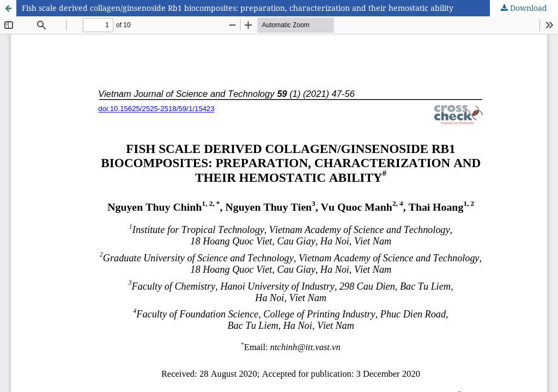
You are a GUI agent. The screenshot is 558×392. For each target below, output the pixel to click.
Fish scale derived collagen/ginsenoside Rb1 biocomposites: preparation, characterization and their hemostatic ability (238, 8)
